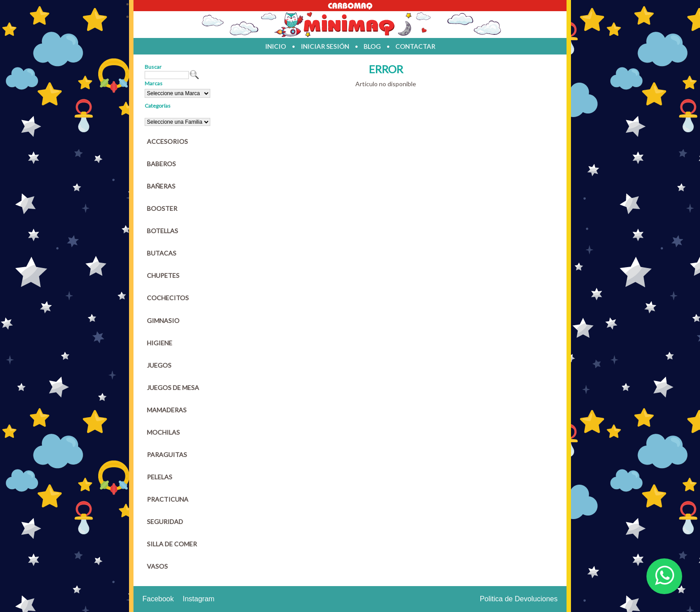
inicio (276, 46)
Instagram (198, 599)
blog (372, 46)
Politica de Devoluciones (519, 599)
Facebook (158, 599)
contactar (415, 46)
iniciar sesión (325, 46)
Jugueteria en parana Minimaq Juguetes (350, 25)
